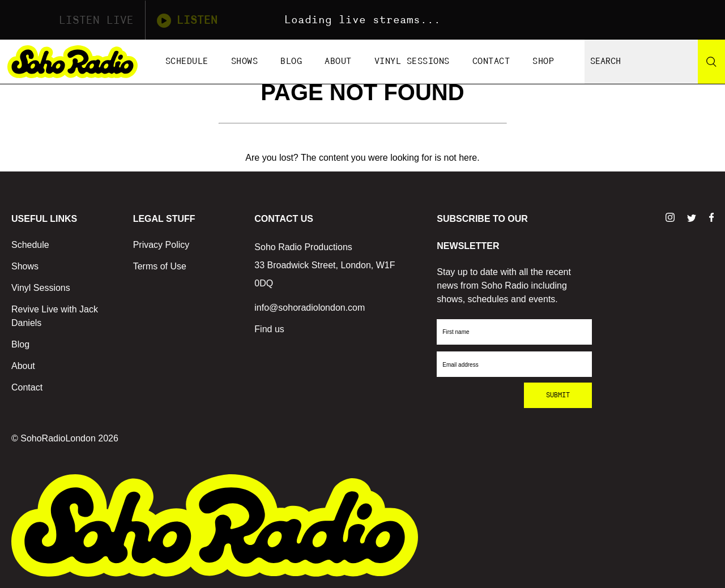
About (338, 61)
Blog (291, 61)
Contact (491, 61)
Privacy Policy (161, 245)
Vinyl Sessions (412, 61)
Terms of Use (160, 266)
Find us (269, 329)
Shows (245, 61)
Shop (543, 61)
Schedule (187, 61)
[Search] (711, 62)
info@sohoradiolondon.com (310, 308)
